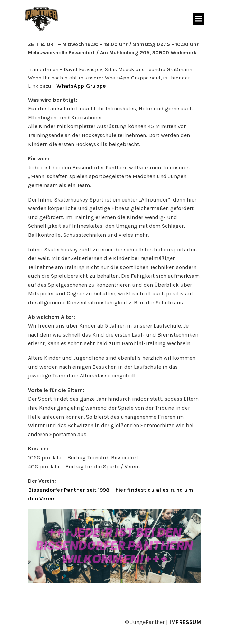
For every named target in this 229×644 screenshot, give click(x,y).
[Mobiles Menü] (199, 19)
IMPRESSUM (185, 622)
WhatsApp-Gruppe (81, 86)
